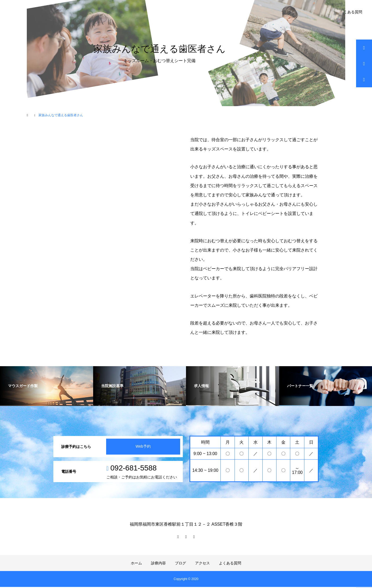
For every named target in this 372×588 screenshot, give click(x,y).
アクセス (202, 564)
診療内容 (158, 564)
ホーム (136, 564)
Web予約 (143, 448)
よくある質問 (351, 12)
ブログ (180, 564)
